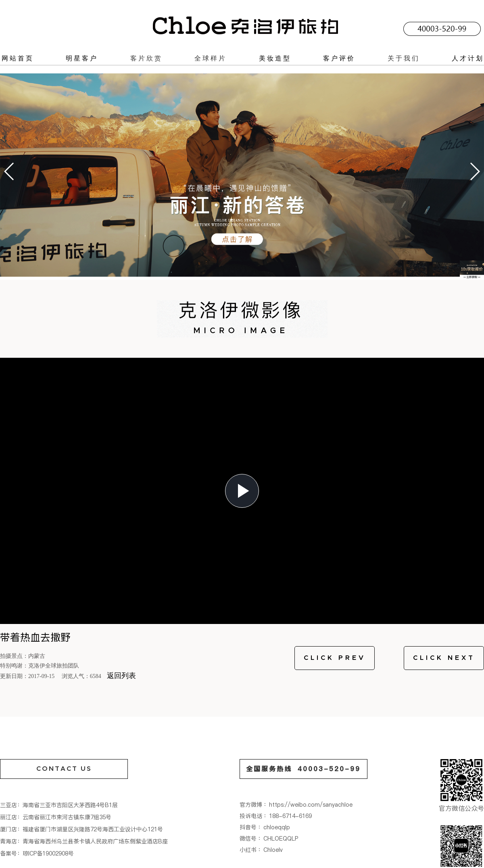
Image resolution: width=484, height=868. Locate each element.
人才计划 (468, 58)
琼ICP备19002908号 (48, 853)
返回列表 (121, 676)
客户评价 (339, 58)
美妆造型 (275, 58)
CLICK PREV (335, 658)
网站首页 (18, 58)
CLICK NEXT (444, 658)
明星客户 (82, 58)
